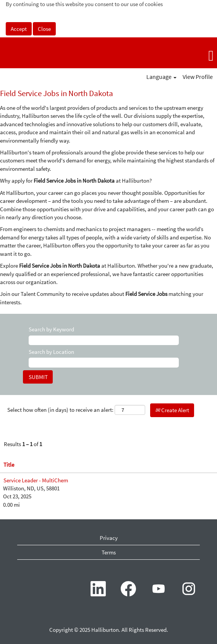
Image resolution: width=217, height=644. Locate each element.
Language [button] (161, 77)
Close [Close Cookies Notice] (44, 29)
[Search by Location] (104, 362)
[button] (181, 56)
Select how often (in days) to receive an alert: (60, 410)
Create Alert (172, 410)
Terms (109, 552)
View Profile (198, 77)
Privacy (109, 538)
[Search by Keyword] (104, 340)
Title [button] (9, 465)
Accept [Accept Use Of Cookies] (19, 29)
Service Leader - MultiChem (36, 480)
